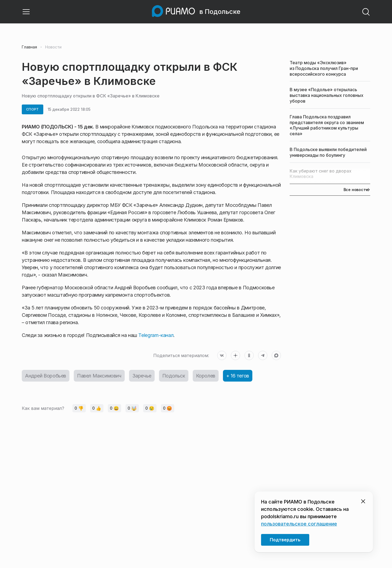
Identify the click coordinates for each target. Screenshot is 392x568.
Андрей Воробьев (46, 376)
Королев (206, 376)
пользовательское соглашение (299, 524)
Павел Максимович (99, 376)
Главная (29, 47)
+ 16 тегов (238, 376)
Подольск (174, 376)
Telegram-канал (156, 335)
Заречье (142, 376)
